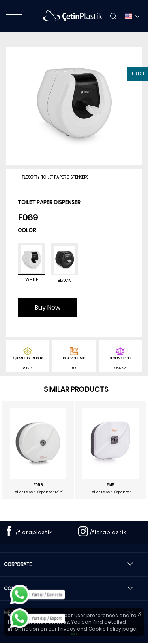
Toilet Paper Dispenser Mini (38, 492)
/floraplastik (34, 532)
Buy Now (48, 307)
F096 (38, 485)
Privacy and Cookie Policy (90, 629)
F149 (111, 485)
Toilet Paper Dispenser (111, 492)
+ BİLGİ (138, 74)
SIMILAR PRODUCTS (76, 389)
